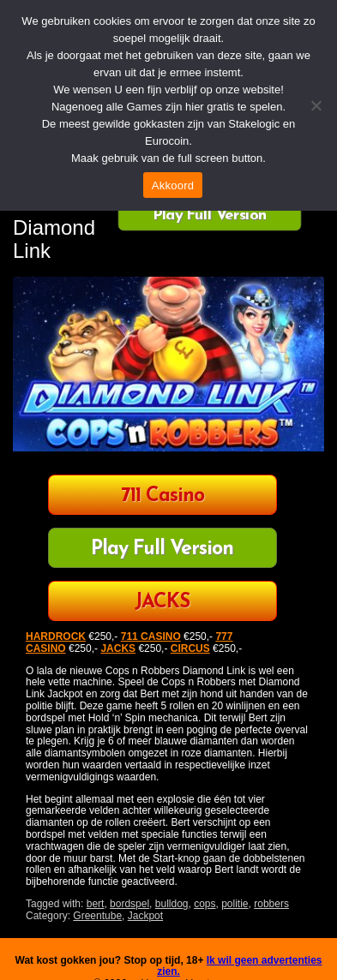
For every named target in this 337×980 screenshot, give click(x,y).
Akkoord (173, 185)
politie (235, 904)
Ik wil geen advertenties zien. (239, 966)
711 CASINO (151, 636)
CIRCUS (190, 648)
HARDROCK (56, 636)
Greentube (97, 916)
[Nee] (316, 105)
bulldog (172, 904)
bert (96, 904)
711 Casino (162, 496)
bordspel (129, 904)
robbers (271, 904)
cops (205, 904)
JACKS (162, 603)
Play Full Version (210, 215)
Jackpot (145, 916)
